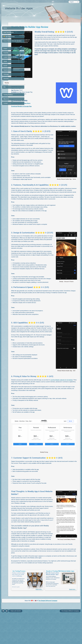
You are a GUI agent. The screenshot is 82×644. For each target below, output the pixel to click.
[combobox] (74, 2)
